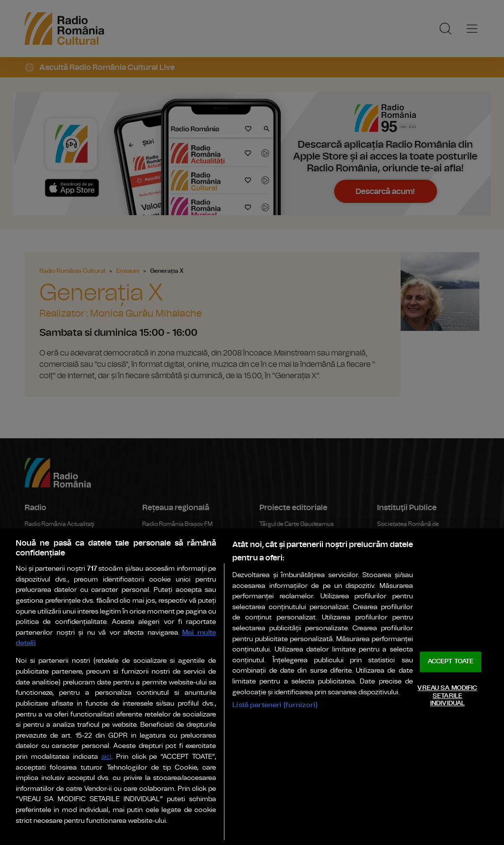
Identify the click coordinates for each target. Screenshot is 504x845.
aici (106, 757)
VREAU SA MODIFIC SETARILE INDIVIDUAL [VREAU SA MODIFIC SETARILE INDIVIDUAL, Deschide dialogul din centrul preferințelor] (447, 696)
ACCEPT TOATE (451, 662)
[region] (252, 687)
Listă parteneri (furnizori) (275, 705)
